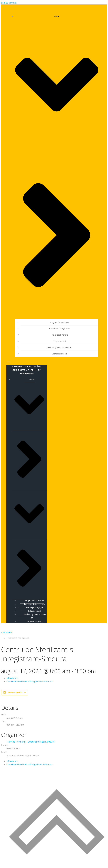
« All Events (7, 632)
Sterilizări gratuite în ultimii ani (59, 347)
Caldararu (12, 677)
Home (29, 487)
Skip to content (9, 3)
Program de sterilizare (59, 322)
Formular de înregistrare (59, 328)
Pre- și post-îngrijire (59, 334)
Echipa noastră (59, 340)
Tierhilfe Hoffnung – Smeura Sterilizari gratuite (31, 741)
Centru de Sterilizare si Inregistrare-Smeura (29, 681)
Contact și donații (59, 353)
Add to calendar (15, 692)
